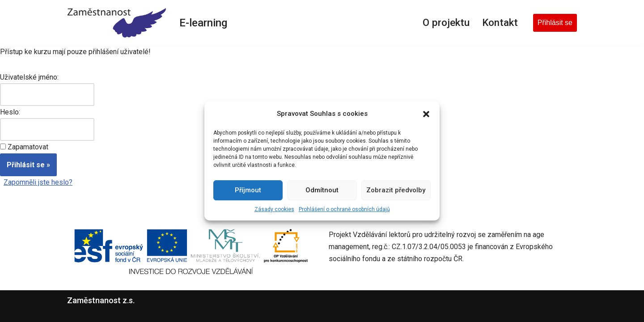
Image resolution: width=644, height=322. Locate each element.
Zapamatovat (28, 147)
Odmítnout (322, 190)
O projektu (446, 22)
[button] (426, 114)
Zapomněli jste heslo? (38, 182)
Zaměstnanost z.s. (101, 300)
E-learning (203, 23)
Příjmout (248, 190)
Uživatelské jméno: (29, 77)
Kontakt (500, 22)
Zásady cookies (274, 209)
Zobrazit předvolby (396, 190)
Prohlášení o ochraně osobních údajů (344, 209)
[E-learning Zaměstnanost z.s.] (117, 23)
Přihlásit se (555, 23)
